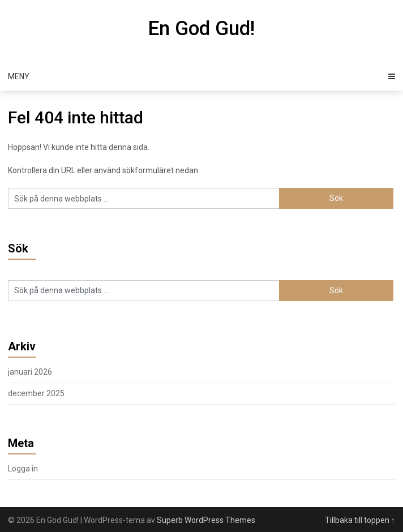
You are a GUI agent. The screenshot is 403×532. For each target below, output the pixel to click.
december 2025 (36, 393)
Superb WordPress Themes (206, 520)
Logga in (23, 469)
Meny (19, 76)
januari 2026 (30, 372)
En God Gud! (201, 29)
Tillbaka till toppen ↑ (360, 520)
